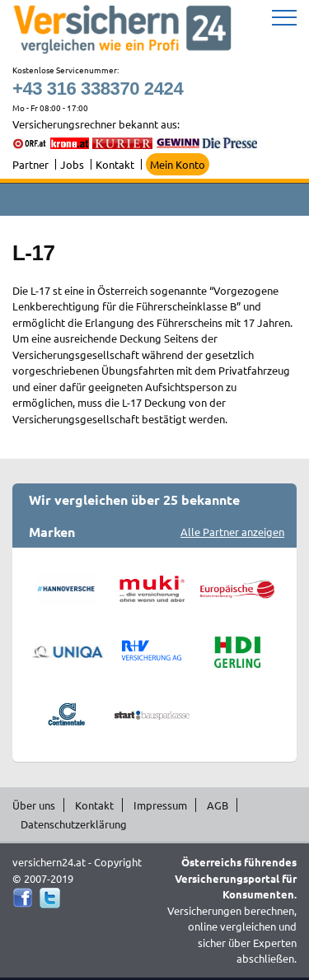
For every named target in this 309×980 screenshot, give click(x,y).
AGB (218, 805)
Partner (30, 164)
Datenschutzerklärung (74, 824)
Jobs (72, 164)
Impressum (160, 805)
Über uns (34, 805)
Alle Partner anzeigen (232, 532)
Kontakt (115, 164)
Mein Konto (178, 164)
